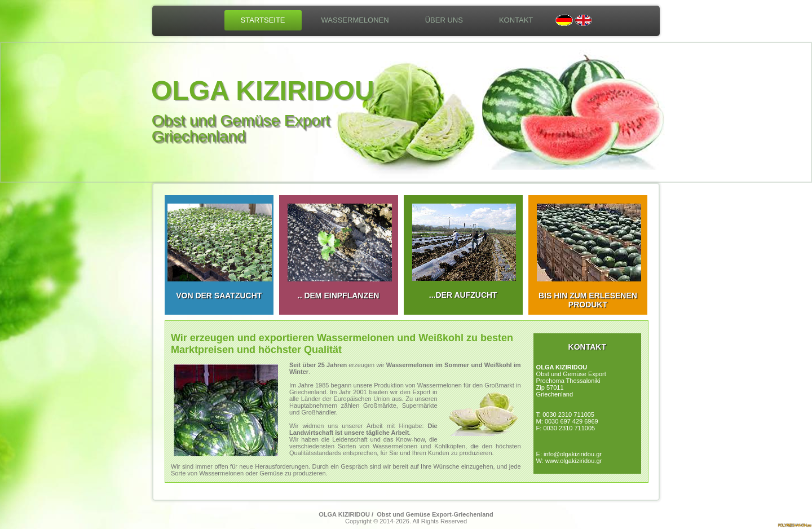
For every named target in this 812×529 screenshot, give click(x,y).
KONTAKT (516, 20)
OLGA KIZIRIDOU (263, 91)
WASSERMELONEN (355, 20)
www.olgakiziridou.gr (573, 461)
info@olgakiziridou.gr (573, 454)
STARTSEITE (263, 20)
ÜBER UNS (444, 20)
